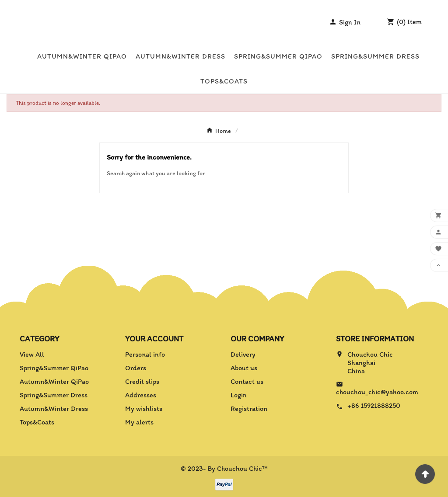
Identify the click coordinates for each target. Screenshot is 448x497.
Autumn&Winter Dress (54, 408)
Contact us (247, 381)
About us (244, 368)
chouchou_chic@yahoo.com (377, 392)
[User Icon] (345, 22)
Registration (249, 408)
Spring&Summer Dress (54, 395)
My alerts (139, 422)
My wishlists (144, 408)
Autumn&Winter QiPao (54, 381)
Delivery (243, 354)
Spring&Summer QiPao (54, 368)
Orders (136, 368)
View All (32, 354)
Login (239, 395)
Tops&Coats (37, 422)
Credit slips (142, 381)
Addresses (141, 395)
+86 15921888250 (374, 405)
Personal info (145, 354)
